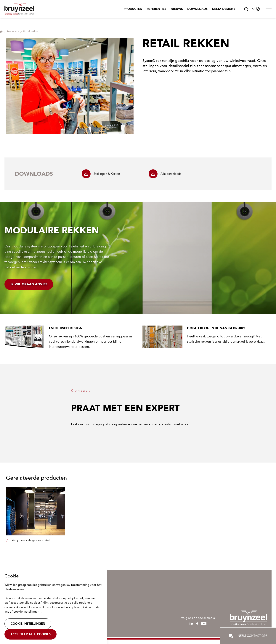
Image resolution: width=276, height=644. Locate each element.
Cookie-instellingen (28, 624)
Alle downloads (165, 174)
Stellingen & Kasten (101, 174)
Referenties (157, 9)
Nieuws (177, 9)
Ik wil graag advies (29, 284)
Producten (133, 9)
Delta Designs (224, 9)
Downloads (197, 9)
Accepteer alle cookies (31, 634)
